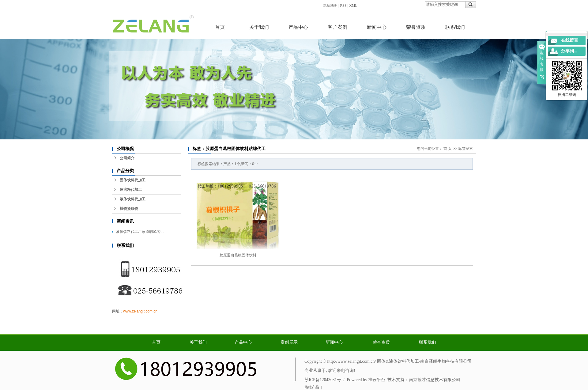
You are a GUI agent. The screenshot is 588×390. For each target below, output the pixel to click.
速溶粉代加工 (131, 190)
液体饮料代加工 (133, 199)
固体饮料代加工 (133, 180)
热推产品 (312, 387)
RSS (343, 6)
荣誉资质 (416, 27)
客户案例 (337, 27)
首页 (220, 27)
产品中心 (298, 27)
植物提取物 (129, 209)
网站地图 (330, 6)
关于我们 (259, 27)
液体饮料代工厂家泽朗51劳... (140, 232)
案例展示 (289, 342)
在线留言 (570, 40)
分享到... (569, 51)
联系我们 (455, 27)
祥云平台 (377, 380)
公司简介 (127, 158)
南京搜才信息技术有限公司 (435, 380)
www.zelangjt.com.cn (140, 311)
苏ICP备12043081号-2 (324, 380)
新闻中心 (377, 27)
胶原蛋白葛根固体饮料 (238, 255)
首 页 (448, 149)
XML (353, 6)
